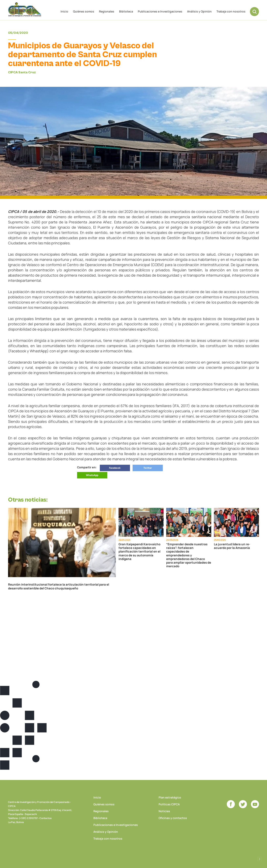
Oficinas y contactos (173, 818)
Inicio (64, 11)
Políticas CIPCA (169, 804)
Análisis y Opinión (199, 11)
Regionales (107, 11)
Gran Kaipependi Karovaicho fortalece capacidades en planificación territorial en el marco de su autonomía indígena (139, 552)
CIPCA (25, 10)
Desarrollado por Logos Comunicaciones (260, 859)
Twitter (148, 468)
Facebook (115, 468)
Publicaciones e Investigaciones (160, 11)
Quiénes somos (84, 11)
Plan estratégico (170, 797)
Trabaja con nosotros (231, 11)
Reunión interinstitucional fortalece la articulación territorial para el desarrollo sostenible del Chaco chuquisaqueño (59, 586)
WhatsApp (92, 475)
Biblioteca (126, 11)
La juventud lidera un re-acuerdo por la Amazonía (232, 546)
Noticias (164, 811)
